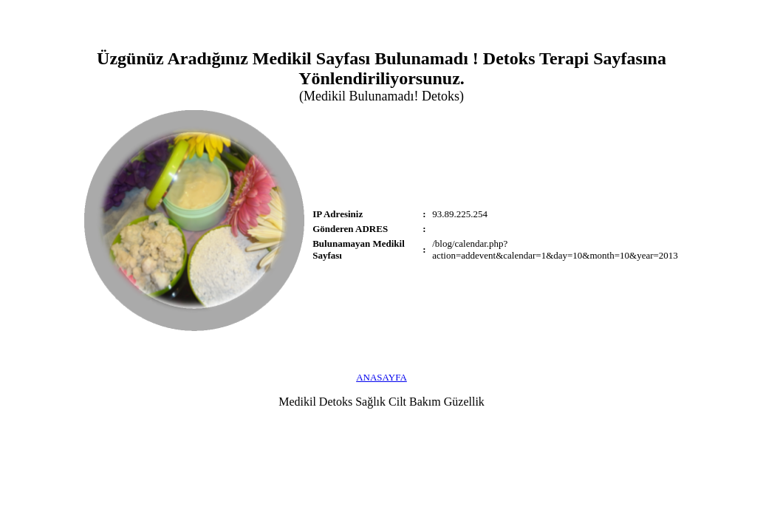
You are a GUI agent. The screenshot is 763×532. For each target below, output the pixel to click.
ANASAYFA (381, 377)
